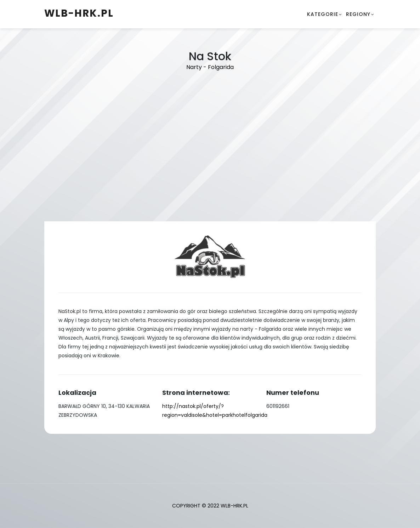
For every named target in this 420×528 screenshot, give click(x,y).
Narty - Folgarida (210, 67)
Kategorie (323, 14)
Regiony (358, 14)
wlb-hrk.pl (79, 13)
